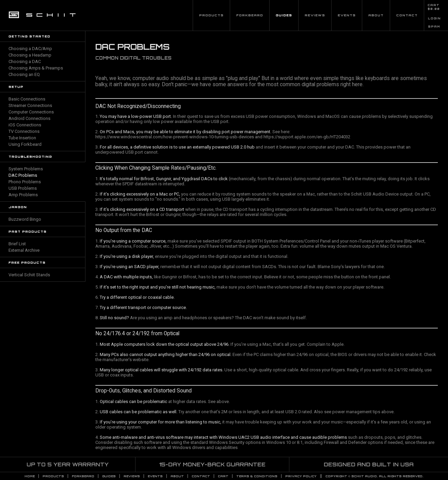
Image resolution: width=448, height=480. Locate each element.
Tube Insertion (22, 138)
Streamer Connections (30, 105)
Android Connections (29, 118)
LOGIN (434, 18)
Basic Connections (27, 99)
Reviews (315, 15)
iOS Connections (25, 125)
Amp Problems (23, 195)
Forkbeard (250, 15)
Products (211, 15)
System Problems (26, 169)
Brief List (17, 244)
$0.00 (434, 9)
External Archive (24, 250)
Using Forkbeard (25, 144)
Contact (407, 15)
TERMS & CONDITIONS (257, 476)
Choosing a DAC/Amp (30, 49)
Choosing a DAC (25, 61)
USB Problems (23, 188)
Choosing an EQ (24, 74)
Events (347, 15)
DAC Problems (23, 175)
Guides (284, 15)
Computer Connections (31, 112)
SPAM (434, 27)
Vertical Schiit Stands (29, 275)
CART (434, 5)
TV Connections (24, 131)
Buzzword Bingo (25, 219)
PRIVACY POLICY (301, 476)
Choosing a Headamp (30, 55)
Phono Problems (25, 182)
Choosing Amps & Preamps (36, 68)
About (376, 15)
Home (30, 476)
